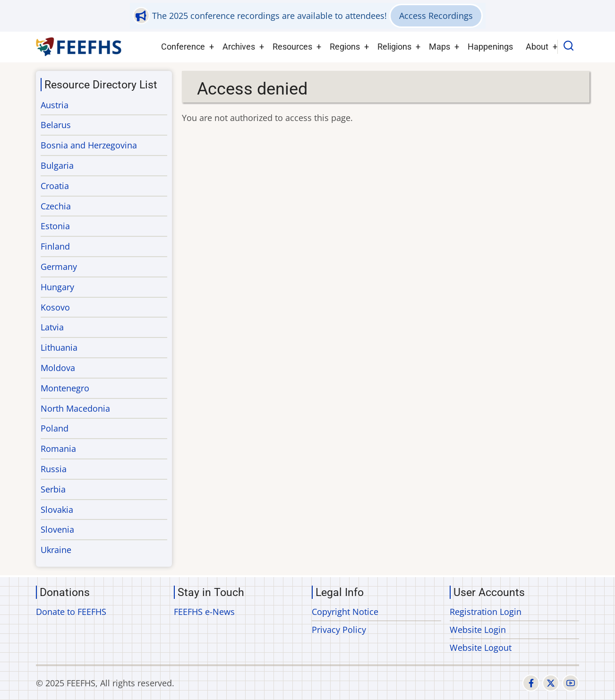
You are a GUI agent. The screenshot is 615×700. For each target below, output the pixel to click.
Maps (440, 47)
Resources (292, 47)
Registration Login (486, 612)
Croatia (55, 186)
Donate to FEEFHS (71, 612)
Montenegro (65, 388)
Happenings (490, 47)
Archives (239, 47)
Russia (54, 469)
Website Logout (481, 648)
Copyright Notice (345, 612)
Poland (55, 428)
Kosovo (55, 307)
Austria (55, 105)
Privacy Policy (339, 630)
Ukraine (56, 550)
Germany (59, 267)
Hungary (57, 287)
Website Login (478, 630)
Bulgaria (57, 165)
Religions (394, 47)
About (537, 47)
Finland (55, 246)
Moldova (58, 368)
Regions (345, 47)
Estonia (55, 226)
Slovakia (57, 510)
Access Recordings (436, 16)
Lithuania (59, 347)
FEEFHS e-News (204, 612)
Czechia (56, 206)
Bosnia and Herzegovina (89, 145)
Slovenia (57, 529)
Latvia (52, 327)
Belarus (56, 125)
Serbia (53, 489)
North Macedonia (75, 408)
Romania (58, 449)
